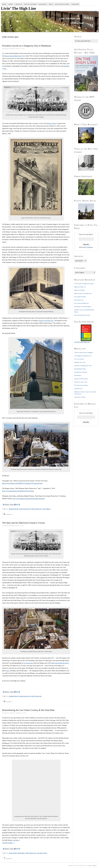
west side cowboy (42, 853)
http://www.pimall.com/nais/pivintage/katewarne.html (29, 499)
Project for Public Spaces (81, 379)
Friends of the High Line (46, 321)
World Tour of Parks (80, 397)
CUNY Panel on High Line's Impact (84, 284)
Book (51, 4)
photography (21, 853)
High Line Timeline (80, 290)
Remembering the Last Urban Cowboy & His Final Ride (28, 710)
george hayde (13, 853)
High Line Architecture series (60, 663)
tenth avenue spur (36, 509)
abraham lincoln (14, 509)
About (11, 4)
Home (4, 4)
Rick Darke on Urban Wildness (83, 307)
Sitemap (95, 865)
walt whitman (46, 509)
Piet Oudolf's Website (80, 297)
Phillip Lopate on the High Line (83, 293)
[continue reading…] (8, 843)
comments (8, 514)
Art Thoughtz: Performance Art (83, 356)
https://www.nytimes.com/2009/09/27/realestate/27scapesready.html (22, 483)
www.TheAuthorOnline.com (82, 342)
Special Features (30, 4)
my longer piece (28, 663)
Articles (19, 4)
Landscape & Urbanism (81, 372)
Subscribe (75, 4)
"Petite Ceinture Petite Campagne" (84, 352)
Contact (90, 865)
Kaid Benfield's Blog (80, 369)
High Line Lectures (62, 4)
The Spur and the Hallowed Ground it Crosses (24, 523)
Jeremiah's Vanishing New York (83, 366)
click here (16, 840)
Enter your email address (86, 413)
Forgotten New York (80, 362)
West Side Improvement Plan (82, 315)
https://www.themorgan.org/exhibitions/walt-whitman (18, 491)
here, (8, 671)
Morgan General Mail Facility (13, 56)
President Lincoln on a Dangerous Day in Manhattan (27, 46)
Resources (43, 4)
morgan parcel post (25, 509)
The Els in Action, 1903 (81, 382)
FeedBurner (90, 247)
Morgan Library (52, 123)
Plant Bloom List (79, 300)
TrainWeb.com (78, 389)
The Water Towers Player (81, 385)
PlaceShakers (78, 375)
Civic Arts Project (79, 359)
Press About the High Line (81, 303)
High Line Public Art (80, 287)
